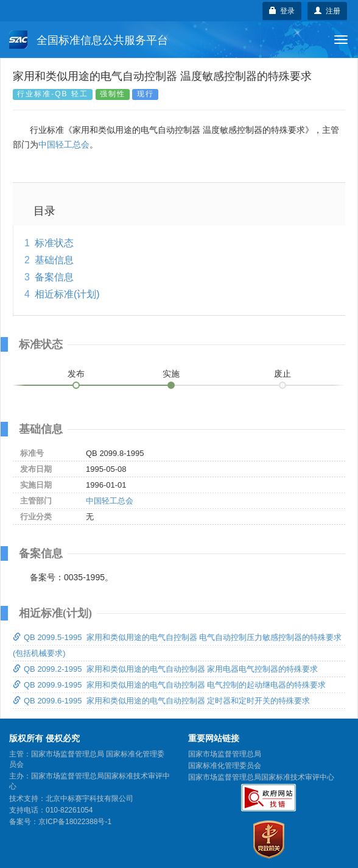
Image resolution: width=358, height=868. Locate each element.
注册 (327, 11)
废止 (283, 374)
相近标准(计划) (67, 294)
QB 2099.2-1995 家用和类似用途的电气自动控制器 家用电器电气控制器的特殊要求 (165, 669)
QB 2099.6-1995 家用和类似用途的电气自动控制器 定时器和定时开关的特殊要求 (161, 701)
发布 (76, 374)
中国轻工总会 (64, 144)
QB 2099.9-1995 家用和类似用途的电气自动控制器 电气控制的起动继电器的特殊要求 (169, 685)
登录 (282, 11)
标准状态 (54, 243)
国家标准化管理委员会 (225, 766)
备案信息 (54, 277)
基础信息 (54, 260)
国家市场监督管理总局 (225, 754)
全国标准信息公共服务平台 (89, 40)
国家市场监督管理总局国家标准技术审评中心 (261, 777)
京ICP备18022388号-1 (75, 822)
